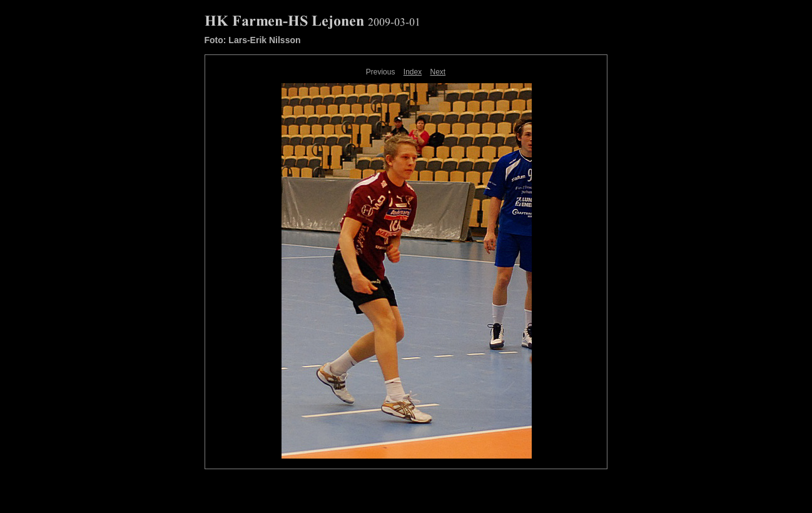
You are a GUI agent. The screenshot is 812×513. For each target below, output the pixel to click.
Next (438, 72)
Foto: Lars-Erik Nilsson (253, 40)
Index (413, 72)
